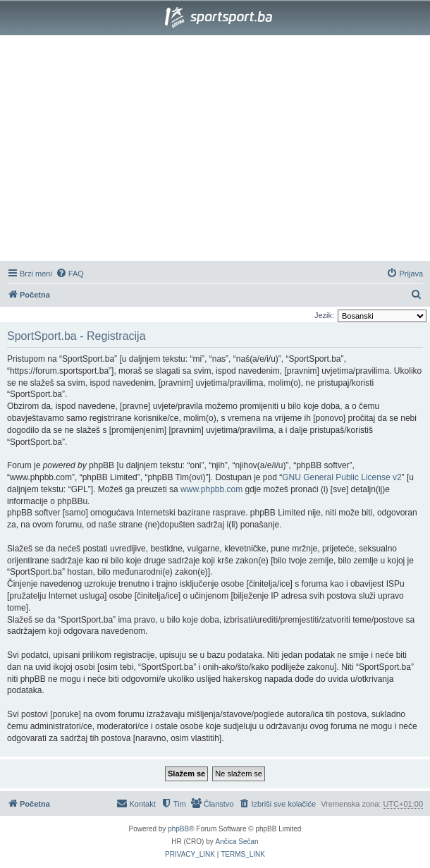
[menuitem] (70, 274)
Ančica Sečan (237, 842)
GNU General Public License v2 (342, 477)
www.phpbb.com (211, 489)
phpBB (178, 829)
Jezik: (324, 315)
